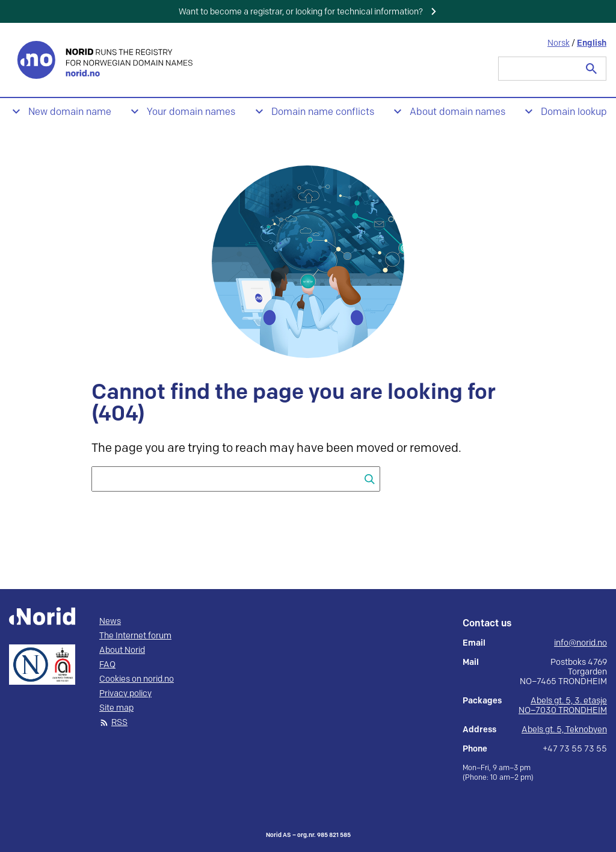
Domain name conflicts (323, 112)
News (110, 622)
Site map (116, 708)
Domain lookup (574, 112)
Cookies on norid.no (137, 679)
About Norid (122, 650)
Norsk (559, 43)
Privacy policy (125, 694)
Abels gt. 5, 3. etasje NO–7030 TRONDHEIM (563, 705)
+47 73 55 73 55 (575, 749)
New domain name (70, 112)
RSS (119, 723)
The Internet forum (135, 636)
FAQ (107, 665)
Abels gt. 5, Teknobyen (564, 730)
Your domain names (191, 112)
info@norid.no (581, 643)
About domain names (457, 112)
